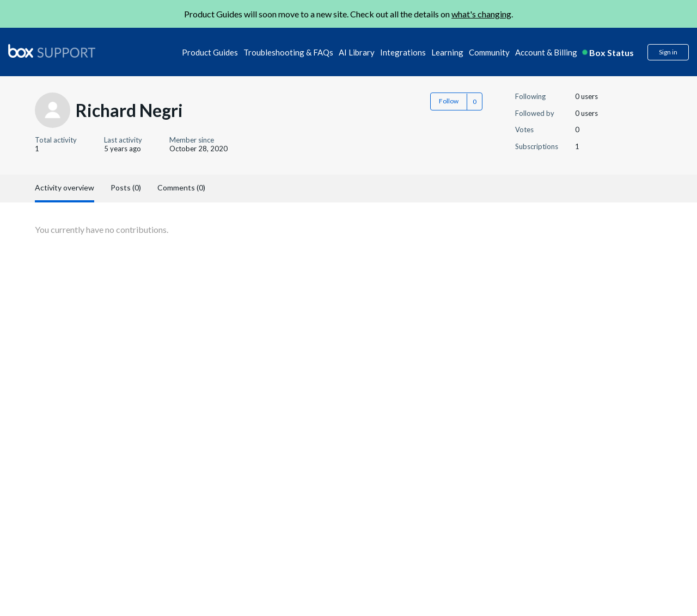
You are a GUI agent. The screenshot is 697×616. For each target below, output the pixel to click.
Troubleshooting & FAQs (288, 52)
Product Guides (210, 52)
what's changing (481, 14)
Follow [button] (449, 101)
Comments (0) (181, 187)
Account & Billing (546, 52)
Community (489, 52)
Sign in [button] (668, 52)
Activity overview (65, 187)
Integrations (403, 52)
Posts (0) (126, 187)
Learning (447, 52)
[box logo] (52, 51)
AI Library (357, 52)
